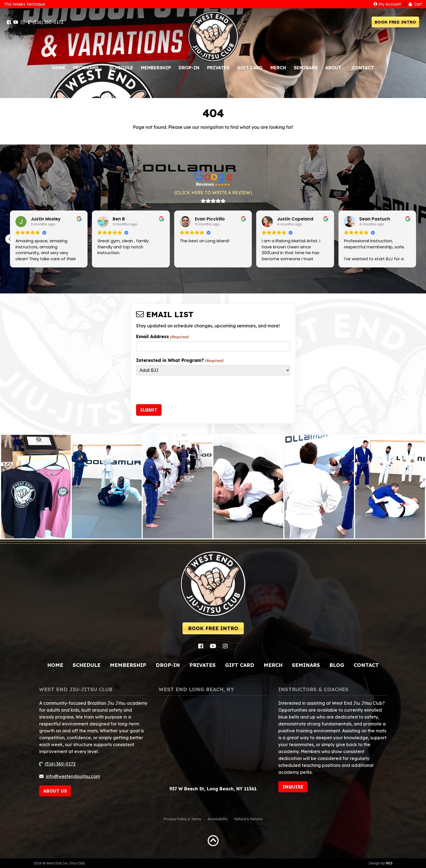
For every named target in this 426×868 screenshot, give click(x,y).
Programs (86, 68)
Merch (278, 68)
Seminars (306, 68)
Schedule (121, 68)
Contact (363, 68)
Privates (218, 68)
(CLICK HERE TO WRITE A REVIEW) (213, 193)
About (333, 68)
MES (389, 863)
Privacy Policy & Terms (182, 819)
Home (59, 68)
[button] (10, 239)
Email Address (162, 336)
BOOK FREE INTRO (395, 22)
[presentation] (178, 391)
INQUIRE (293, 787)
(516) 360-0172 (46, 22)
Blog (337, 665)
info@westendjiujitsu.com (73, 776)
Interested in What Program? (180, 360)
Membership (156, 68)
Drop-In (189, 68)
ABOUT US (55, 791)
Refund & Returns (248, 819)
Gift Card (250, 68)
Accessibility (218, 819)
